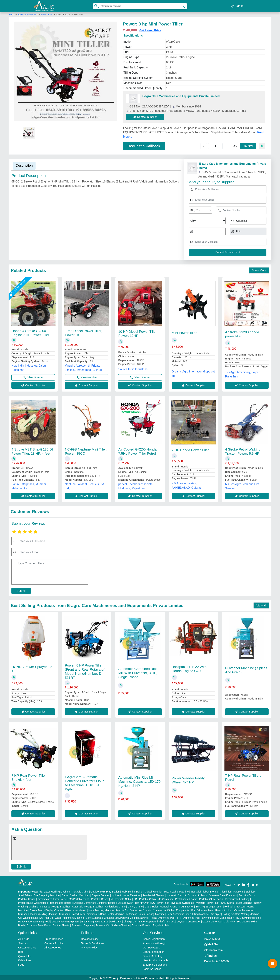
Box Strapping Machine (47, 894)
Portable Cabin (80, 890)
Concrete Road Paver (39, 924)
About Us (24, 937)
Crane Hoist (151, 905)
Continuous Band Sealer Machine (105, 913)
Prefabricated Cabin (186, 898)
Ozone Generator (212, 920)
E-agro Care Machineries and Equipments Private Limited (181, 95)
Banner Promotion (154, 950)
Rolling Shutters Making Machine (241, 913)
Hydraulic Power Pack (207, 901)
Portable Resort (100, 898)
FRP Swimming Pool (189, 916)
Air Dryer (216, 913)
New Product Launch (155, 959)
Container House (106, 901)
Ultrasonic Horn (224, 909)
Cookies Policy (90, 937)
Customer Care (27, 946)
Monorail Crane (168, 905)
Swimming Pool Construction (218, 916)
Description (24, 164)
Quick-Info (24, 955)
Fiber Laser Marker (76, 909)
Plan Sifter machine (202, 909)
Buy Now (247, 144)
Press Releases (54, 937)
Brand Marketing (153, 955)
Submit (21, 589)
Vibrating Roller (153, 890)
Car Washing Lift (27, 916)
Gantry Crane (135, 905)
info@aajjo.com (213, 949)
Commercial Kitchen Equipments (171, 909)
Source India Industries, (133, 368)
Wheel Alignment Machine (69, 916)
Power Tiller (47, 13)
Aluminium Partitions (232, 890)
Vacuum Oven (125, 901)
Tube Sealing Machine (176, 890)
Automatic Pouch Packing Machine (145, 913)
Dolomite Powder (141, 924)
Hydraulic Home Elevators (126, 894)
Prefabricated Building (237, 898)
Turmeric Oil (102, 924)
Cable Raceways (244, 909)
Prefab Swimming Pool (162, 916)
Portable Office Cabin (211, 898)
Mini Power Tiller (184, 331)
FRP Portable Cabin (145, 898)
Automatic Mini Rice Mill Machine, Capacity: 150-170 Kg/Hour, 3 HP (139, 780)
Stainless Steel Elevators (223, 894)
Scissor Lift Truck (197, 894)
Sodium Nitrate (61, 924)
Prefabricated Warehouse (32, 901)
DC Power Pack (160, 901)
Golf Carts (116, 920)
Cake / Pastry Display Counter (46, 909)
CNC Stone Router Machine (237, 901)
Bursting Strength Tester (209, 905)
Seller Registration (154, 937)
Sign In (237, 5)
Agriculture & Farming (28, 13)
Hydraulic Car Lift (176, 894)
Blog (21, 950)
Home (11, 13)
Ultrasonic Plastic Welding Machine (38, 913)
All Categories (53, 946)
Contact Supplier (147, 115)
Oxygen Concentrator (189, 920)
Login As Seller (152, 967)
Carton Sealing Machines (76, 894)
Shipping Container (84, 901)
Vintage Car (130, 920)
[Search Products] (95, 5)
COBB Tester (186, 905)
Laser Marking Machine (57, 890)
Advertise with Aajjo (154, 942)
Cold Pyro (229, 920)
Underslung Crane (115, 905)
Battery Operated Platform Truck (157, 920)
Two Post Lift (46, 916)
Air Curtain (145, 909)
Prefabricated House (60, 901)
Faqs (21, 963)
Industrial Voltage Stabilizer (55, 905)
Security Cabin (247, 894)
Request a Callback (144, 144)
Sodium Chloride (121, 924)
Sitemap (23, 942)
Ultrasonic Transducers (72, 913)
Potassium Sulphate (83, 924)
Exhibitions (25, 959)
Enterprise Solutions (155, 963)
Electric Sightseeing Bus (95, 920)
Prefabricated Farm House (52, 898)
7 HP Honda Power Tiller (190, 448)
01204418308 (212, 937)
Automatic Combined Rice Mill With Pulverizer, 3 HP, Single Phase (138, 671)
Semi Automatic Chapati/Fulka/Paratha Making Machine (117, 916)
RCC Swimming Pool (248, 916)
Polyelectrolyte (161, 924)
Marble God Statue (127, 909)
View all (261, 604)
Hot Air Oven (142, 901)
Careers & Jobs (54, 942)
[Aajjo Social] (239, 883)
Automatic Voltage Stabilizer (88, 905)
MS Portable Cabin (121, 898)
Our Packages (151, 946)
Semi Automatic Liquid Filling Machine (188, 913)
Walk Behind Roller (132, 890)
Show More (259, 269)
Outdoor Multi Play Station (105, 890)
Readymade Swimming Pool (34, 920)
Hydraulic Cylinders (182, 901)
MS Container (166, 898)
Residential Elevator (154, 894)
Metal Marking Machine (101, 909)
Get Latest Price (150, 29)
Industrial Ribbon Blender (205, 890)
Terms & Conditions (92, 942)
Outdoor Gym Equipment (65, 920)
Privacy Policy (89, 946)
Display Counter (101, 894)
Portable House (27, 898)
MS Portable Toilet (79, 898)
